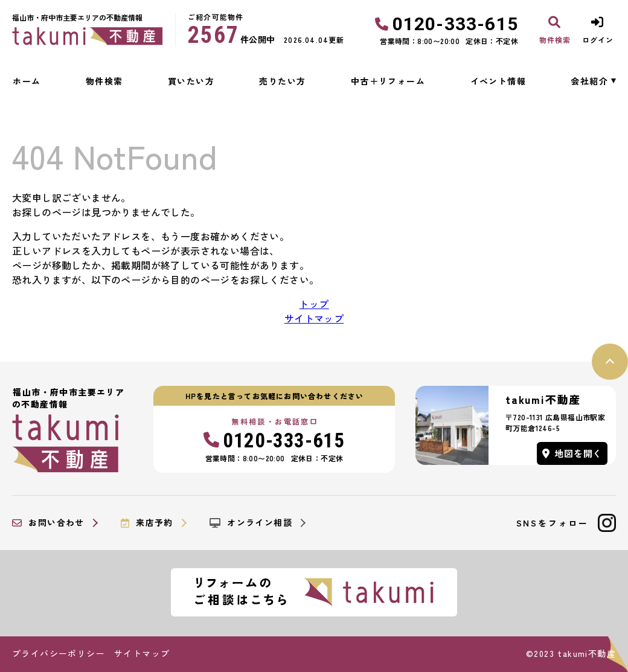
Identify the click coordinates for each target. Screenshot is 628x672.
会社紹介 (589, 81)
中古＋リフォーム (388, 81)
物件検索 (104, 81)
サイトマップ (314, 318)
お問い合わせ (48, 523)
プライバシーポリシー (59, 653)
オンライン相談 (251, 523)
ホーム (27, 81)
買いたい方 (191, 81)
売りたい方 (282, 81)
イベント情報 (498, 81)
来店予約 (147, 523)
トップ (314, 304)
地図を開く (572, 453)
